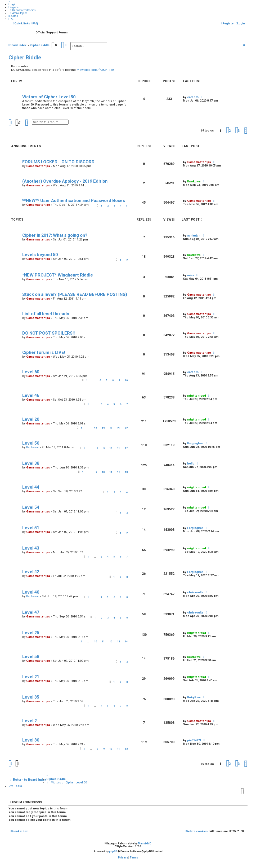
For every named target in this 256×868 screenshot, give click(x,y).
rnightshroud (197, 396)
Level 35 (31, 697)
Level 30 (31, 740)
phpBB (113, 851)
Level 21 (31, 677)
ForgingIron (195, 443)
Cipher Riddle (25, 58)
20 (111, 428)
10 (126, 380)
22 (126, 428)
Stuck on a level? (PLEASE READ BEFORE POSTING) (75, 294)
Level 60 (31, 372)
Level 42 (31, 572)
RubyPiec (194, 697)
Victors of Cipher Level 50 (49, 97)
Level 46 (31, 395)
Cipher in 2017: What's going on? (55, 235)
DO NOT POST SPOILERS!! (48, 333)
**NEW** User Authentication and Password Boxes (74, 201)
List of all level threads (46, 314)
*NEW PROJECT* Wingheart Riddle (58, 275)
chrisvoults (195, 592)
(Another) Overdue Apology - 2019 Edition (65, 181)
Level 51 (31, 528)
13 (126, 472)
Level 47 (31, 612)
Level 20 (31, 419)
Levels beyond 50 (40, 255)
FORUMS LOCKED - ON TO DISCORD (58, 162)
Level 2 (30, 721)
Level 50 (31, 443)
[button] (246, 131)
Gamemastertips (38, 166)
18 (96, 428)
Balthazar (33, 447)
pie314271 (194, 740)
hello (191, 464)
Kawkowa (194, 657)
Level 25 (31, 633)
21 (119, 428)
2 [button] (230, 131)
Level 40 (31, 592)
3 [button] (239, 131)
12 (126, 448)
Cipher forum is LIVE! (44, 352)
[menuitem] (12, 4)
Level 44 (31, 487)
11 (119, 448)
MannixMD (145, 843)
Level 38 (31, 463)
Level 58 (31, 657)
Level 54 (31, 507)
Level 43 (31, 548)
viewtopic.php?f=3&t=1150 (95, 70)
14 (126, 642)
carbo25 (193, 97)
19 (103, 428)
